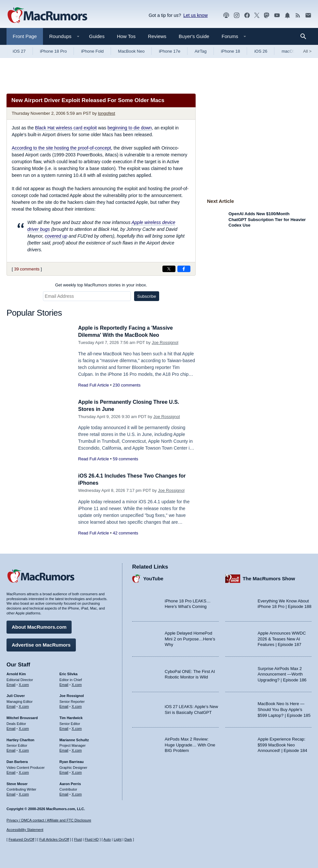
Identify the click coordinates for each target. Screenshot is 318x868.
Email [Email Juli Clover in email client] (11, 705)
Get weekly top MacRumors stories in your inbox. (101, 285)
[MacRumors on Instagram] (237, 15)
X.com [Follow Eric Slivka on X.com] (77, 684)
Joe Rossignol (165, 342)
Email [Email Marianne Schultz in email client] (64, 749)
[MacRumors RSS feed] (298, 15)
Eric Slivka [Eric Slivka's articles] (69, 673)
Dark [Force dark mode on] (128, 840)
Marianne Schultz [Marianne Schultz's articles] (74, 739)
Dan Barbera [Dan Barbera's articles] (17, 761)
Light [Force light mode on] (118, 840)
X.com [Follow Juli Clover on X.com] (24, 705)
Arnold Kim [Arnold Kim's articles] (16, 673)
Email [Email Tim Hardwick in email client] (64, 728)
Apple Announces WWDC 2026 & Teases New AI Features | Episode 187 (282, 638)
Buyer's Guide (194, 36)
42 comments (125, 533)
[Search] (305, 36)
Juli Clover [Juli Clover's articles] (16, 695)
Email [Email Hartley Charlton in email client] (11, 749)
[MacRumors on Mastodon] (267, 15)
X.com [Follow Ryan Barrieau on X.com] (77, 771)
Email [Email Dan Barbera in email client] (11, 771)
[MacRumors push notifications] (287, 15)
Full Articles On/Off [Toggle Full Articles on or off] (54, 840)
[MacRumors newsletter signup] (308, 15)
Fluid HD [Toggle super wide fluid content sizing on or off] (92, 840)
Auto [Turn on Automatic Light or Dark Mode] (107, 840)
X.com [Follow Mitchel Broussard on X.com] (24, 728)
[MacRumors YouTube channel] (277, 15)
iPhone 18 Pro (53, 51)
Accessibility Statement (25, 830)
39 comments (27, 269)
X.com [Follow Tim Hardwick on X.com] (77, 728)
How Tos (126, 36)
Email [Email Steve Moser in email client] (11, 793)
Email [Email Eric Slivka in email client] (64, 684)
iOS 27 (19, 51)
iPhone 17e (170, 51)
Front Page (25, 36)
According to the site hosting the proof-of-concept (61, 148)
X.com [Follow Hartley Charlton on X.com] (24, 749)
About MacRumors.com (39, 626)
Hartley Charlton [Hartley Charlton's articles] (21, 739)
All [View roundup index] (307, 51)
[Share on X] (169, 269)
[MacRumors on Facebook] (247, 15)
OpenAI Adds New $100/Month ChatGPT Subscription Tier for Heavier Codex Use (267, 219)
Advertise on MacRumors (41, 644)
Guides (97, 36)
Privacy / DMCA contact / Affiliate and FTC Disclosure (49, 820)
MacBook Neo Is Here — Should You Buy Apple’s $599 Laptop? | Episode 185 (284, 709)
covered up (56, 236)
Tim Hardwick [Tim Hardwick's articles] (71, 717)
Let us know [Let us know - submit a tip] (195, 15)
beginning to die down (130, 128)
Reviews (157, 36)
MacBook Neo (131, 51)
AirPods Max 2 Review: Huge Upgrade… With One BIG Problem (190, 744)
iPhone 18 (231, 51)
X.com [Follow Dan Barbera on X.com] (24, 771)
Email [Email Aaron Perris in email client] (64, 793)
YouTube (153, 578)
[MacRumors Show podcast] (226, 15)
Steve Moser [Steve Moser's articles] (17, 783)
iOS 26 (261, 51)
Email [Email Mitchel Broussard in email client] (11, 728)
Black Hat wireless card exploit (66, 128)
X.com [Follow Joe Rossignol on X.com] (77, 705)
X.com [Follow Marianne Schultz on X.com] (77, 749)
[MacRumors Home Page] (47, 16)
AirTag (201, 51)
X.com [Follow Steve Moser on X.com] (24, 793)
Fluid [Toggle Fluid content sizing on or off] (78, 840)
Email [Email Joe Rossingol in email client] (64, 705)
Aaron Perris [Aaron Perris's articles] (70, 783)
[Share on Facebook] (184, 269)
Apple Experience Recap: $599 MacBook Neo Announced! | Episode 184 (283, 744)
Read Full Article (94, 385)
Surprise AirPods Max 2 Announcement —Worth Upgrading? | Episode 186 (282, 673)
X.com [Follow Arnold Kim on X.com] (24, 684)
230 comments (126, 385)
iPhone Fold (92, 51)
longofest (107, 113)
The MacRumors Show (269, 578)
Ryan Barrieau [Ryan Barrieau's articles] (72, 761)
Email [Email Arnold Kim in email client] (11, 684)
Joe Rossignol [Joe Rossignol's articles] (72, 695)
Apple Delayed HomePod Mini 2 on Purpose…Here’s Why (190, 638)
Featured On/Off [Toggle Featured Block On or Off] (21, 840)
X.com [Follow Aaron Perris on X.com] (77, 793)
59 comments (125, 459)
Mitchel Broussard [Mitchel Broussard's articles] (22, 717)
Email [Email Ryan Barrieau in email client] (64, 771)
